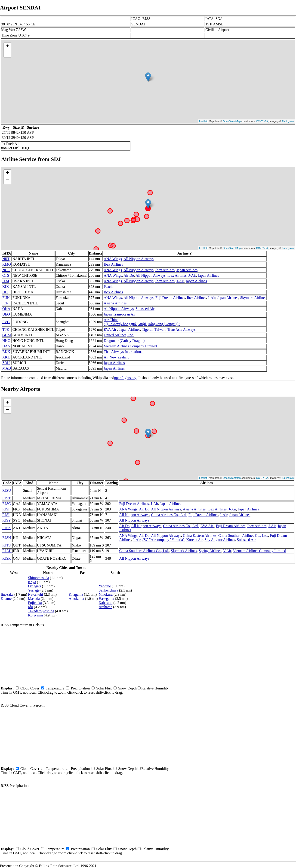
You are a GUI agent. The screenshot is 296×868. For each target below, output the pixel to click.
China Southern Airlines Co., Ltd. (243, 536)
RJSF (6, 509)
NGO (6, 270)
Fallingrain (288, 121)
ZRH (6, 363)
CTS (6, 275)
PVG (6, 322)
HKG (6, 341)
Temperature (55, 688)
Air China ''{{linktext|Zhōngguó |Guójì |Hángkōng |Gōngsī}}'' (142, 322)
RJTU (7, 545)
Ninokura (106, 594)
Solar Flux (104, 688)
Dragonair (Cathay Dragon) (124, 341)
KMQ (7, 264)
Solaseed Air (145, 309)
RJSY (7, 520)
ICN (6, 303)
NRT (6, 259)
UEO (6, 314)
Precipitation (80, 688)
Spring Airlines (210, 551)
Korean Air (195, 540)
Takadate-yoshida (41, 611)
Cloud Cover (30, 688)
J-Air (192, 275)
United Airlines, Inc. (119, 335)
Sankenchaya (108, 590)
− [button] (8, 54)
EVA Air (110, 329)
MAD (7, 368)
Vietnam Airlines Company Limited (130, 346)
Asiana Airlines (115, 303)
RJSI (6, 515)
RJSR (6, 558)
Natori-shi (35, 594)
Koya (32, 582)
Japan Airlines (187, 270)
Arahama (106, 607)
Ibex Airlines (113, 264)
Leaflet (203, 121)
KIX (6, 287)
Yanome (105, 586)
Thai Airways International (123, 352)
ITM (6, 281)
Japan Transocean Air (120, 314)
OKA (6, 309)
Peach (108, 287)
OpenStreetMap (232, 121)
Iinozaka (7, 594)
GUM (7, 335)
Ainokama (76, 599)
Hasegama (106, 599)
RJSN (7, 538)
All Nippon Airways (139, 259)
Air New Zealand (116, 357)
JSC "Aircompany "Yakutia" (163, 540)
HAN (6, 346)
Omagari (34, 586)
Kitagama (76, 594)
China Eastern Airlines (200, 536)
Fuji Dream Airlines (170, 298)
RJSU (7, 490)
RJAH (7, 551)
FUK (6, 298)
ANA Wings (113, 259)
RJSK (7, 528)
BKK (6, 352)
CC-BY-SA (262, 121)
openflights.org (125, 378)
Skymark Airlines (253, 298)
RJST (6, 498)
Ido (30, 607)
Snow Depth (127, 688)
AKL (6, 357)
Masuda (34, 599)
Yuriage (34, 590)
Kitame (6, 599)
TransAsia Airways (181, 329)
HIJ (5, 292)
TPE (6, 329)
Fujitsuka (35, 603)
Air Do (129, 275)
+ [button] (8, 46)
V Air (227, 551)
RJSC (6, 504)
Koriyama (35, 615)
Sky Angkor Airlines (220, 540)
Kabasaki (106, 603)
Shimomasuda (39, 578)
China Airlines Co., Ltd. (169, 515)
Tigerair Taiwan (154, 329)
